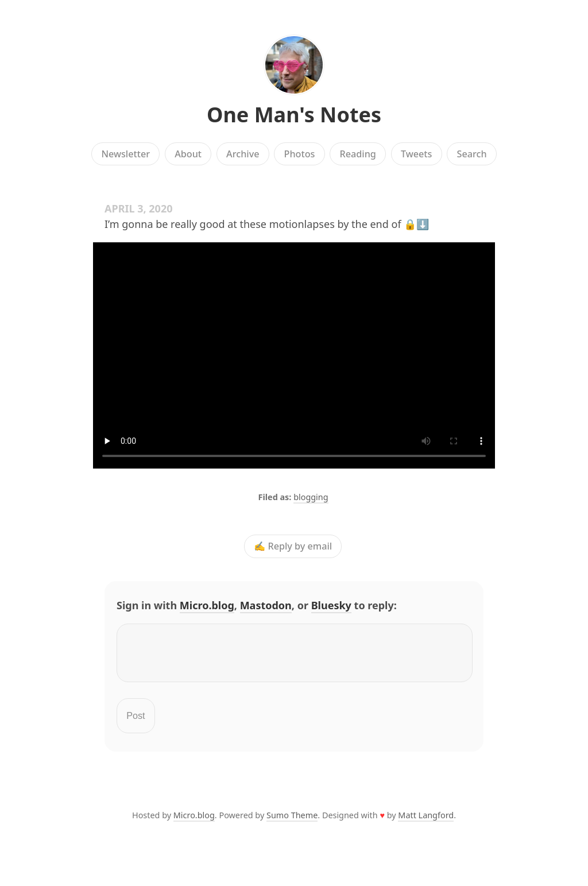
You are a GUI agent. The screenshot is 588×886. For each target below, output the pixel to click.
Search (472, 154)
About (188, 154)
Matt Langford (426, 822)
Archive (243, 154)
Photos (300, 154)
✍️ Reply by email (293, 547)
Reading (358, 154)
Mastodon (266, 605)
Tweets (417, 154)
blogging (311, 497)
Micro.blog (207, 605)
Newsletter (125, 154)
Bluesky (331, 605)
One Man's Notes (294, 115)
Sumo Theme (292, 822)
